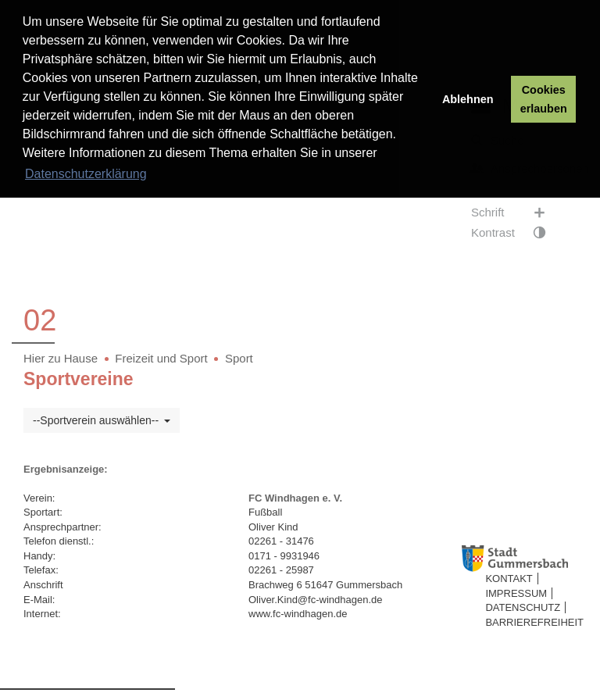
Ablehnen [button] (468, 99)
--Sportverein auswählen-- (102, 420)
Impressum (516, 593)
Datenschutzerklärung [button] (86, 174)
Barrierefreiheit (534, 622)
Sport (239, 358)
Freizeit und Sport (161, 358)
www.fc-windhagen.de (298, 614)
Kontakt (509, 579)
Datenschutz (523, 607)
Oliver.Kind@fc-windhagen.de (315, 600)
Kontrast (516, 233)
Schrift (516, 212)
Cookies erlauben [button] (544, 99)
